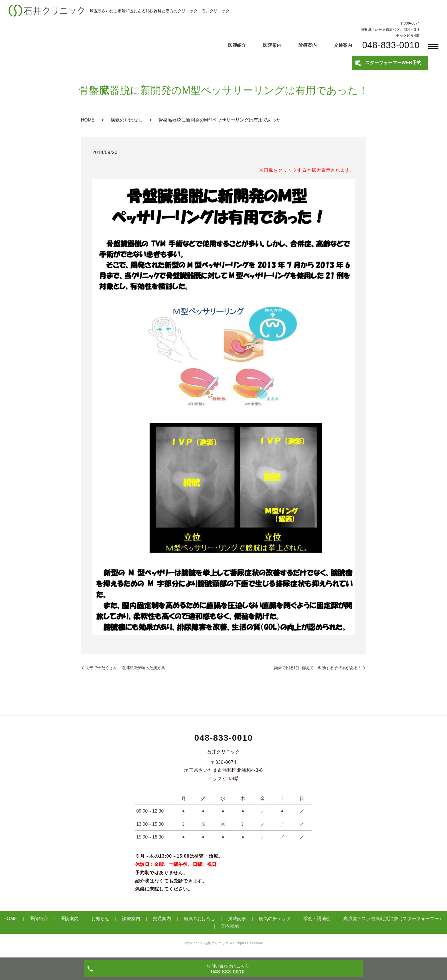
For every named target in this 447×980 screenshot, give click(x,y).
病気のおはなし (127, 120)
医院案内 (272, 45)
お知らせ (100, 919)
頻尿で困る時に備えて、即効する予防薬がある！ (318, 668)
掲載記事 (237, 919)
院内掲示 (230, 926)
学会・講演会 (317, 919)
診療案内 (308, 45)
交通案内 (343, 45)
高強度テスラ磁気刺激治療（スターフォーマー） (393, 919)
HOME (88, 120)
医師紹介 (237, 45)
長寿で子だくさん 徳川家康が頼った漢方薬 (125, 668)
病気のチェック (275, 919)
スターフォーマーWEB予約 (393, 63)
